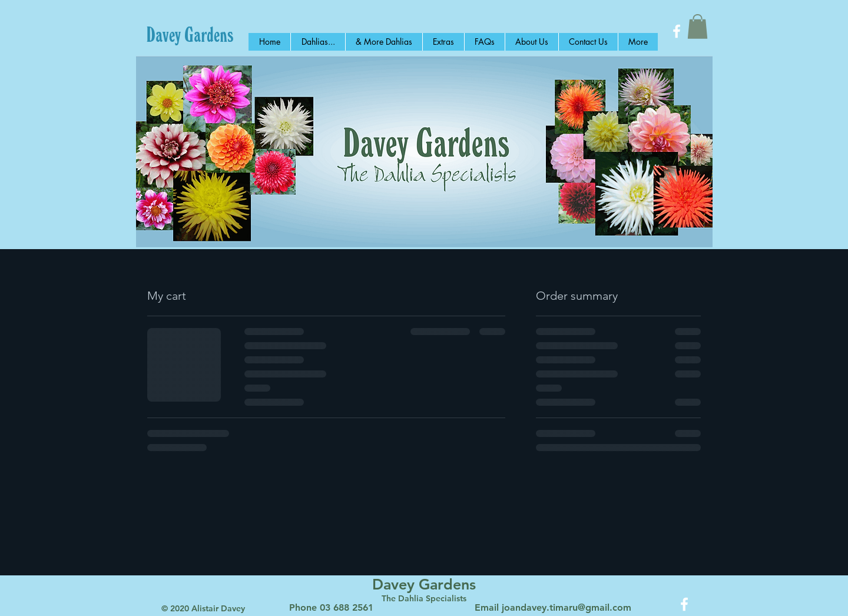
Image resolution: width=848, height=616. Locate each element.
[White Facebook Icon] (677, 31)
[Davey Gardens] (190, 34)
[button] (698, 27)
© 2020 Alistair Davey (203, 608)
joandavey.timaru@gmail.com (567, 607)
